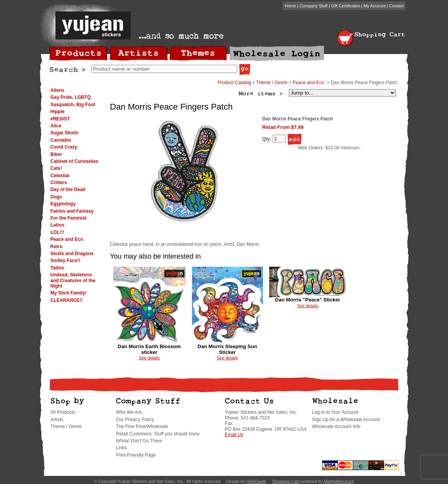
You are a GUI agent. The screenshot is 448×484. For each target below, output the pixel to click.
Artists (57, 420)
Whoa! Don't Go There (139, 441)
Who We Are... (131, 412)
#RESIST (60, 119)
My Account (374, 6)
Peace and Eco (67, 239)
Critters (59, 183)
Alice (56, 126)
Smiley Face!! (65, 261)
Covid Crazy (64, 147)
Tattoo (58, 268)
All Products (63, 412)
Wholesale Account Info (336, 426)
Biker (56, 154)
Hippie (58, 112)
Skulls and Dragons (72, 254)
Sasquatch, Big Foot (73, 105)
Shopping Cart (286, 481)
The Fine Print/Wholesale (142, 426)
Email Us (234, 435)
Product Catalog (234, 83)
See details (149, 358)
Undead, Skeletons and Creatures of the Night (73, 280)
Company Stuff (314, 6)
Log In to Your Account (335, 412)
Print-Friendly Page (136, 455)
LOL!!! (58, 232)
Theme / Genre (272, 83)
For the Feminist (69, 218)
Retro (57, 247)
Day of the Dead (68, 190)
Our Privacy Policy (135, 420)
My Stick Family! (69, 293)
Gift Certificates (345, 6)
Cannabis (61, 140)
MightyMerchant (339, 481)
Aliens (58, 90)
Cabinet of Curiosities (75, 161)
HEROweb (256, 481)
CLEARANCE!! (67, 300)
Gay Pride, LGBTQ (71, 97)
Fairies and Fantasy (72, 211)
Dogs (56, 197)
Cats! (56, 168)
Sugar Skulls (65, 133)
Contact (396, 6)
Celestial (60, 176)
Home (290, 6)
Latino (58, 225)
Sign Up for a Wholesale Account (346, 420)
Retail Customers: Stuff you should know (158, 434)
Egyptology (63, 204)
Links (121, 448)
